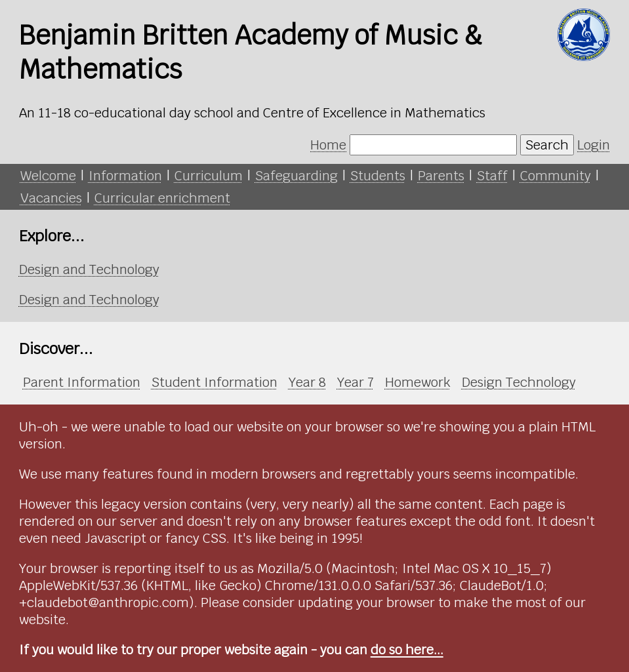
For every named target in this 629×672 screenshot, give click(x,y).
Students (378, 176)
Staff (492, 176)
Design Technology (519, 382)
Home (328, 145)
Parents (441, 176)
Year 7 (355, 382)
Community (556, 176)
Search (547, 145)
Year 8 (307, 382)
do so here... (407, 650)
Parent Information (82, 382)
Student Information (214, 382)
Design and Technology (89, 269)
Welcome (48, 176)
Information (125, 176)
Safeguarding (296, 176)
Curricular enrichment (162, 198)
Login (594, 145)
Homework (418, 382)
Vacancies (51, 198)
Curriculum (209, 176)
